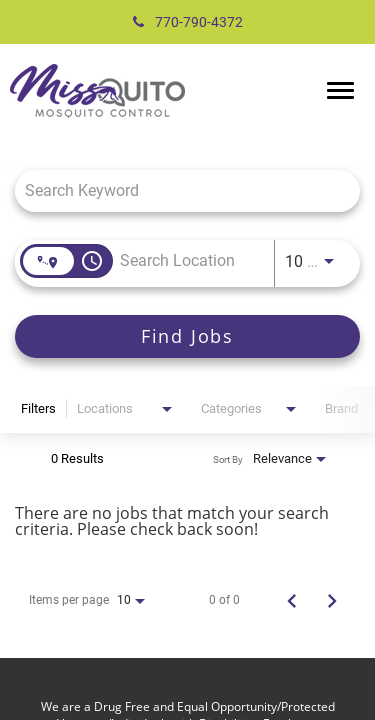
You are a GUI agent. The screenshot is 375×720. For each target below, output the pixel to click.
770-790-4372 (188, 22)
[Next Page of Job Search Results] (332, 600)
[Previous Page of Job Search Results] (292, 600)
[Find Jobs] (187, 336)
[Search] (187, 336)
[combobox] (177, 190)
